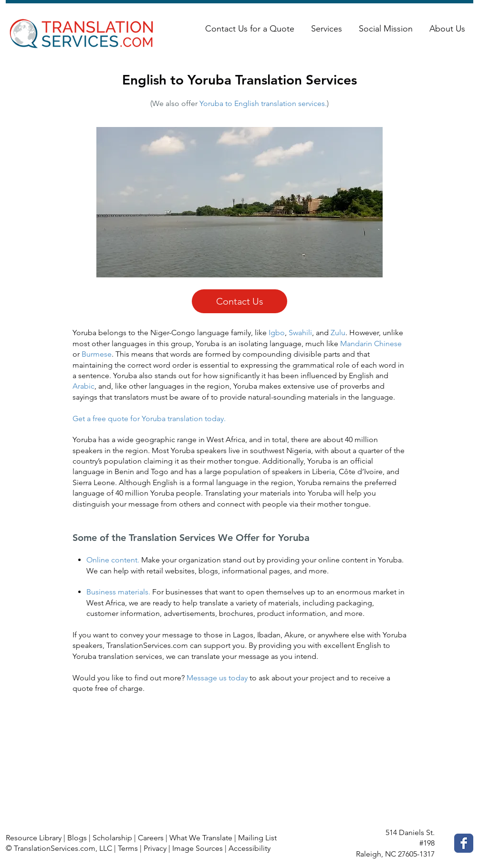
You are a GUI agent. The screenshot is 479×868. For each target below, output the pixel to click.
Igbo (277, 333)
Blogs (77, 838)
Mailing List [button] (257, 838)
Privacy (155, 848)
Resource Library (34, 838)
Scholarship (112, 838)
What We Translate (201, 838)
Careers (151, 838)
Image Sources (198, 848)
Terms (128, 848)
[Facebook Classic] (464, 843)
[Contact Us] (239, 301)
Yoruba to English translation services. (263, 103)
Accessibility (250, 848)
